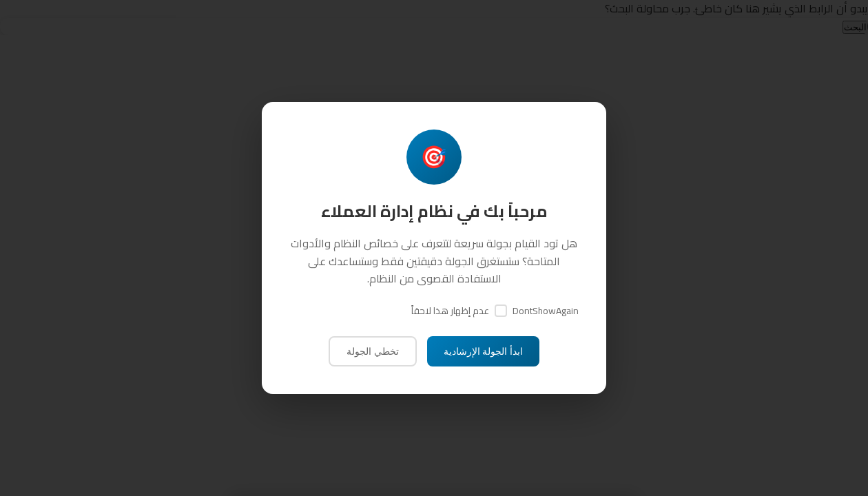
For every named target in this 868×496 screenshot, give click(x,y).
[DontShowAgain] (501, 311)
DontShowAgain (546, 311)
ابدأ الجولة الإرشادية (484, 351)
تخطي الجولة (373, 351)
